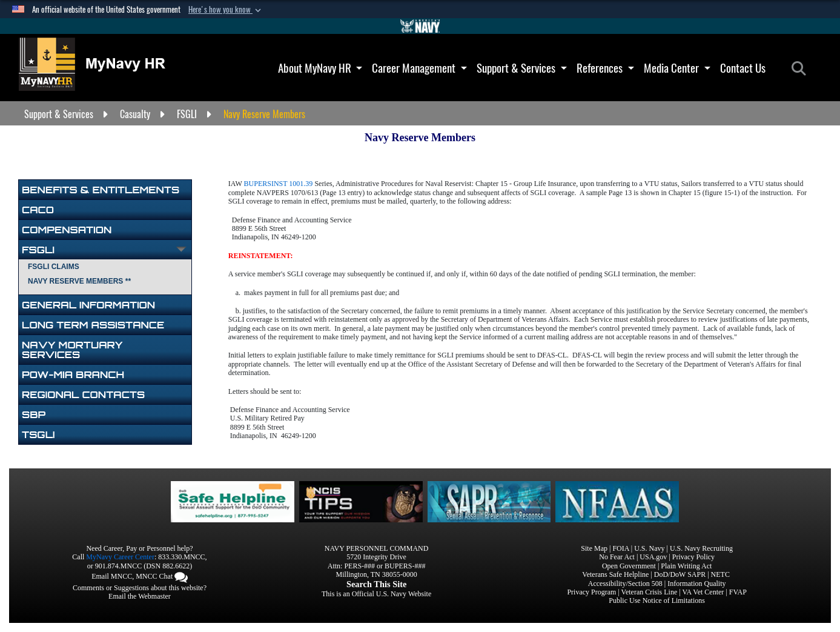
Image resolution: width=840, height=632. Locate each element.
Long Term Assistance (93, 325)
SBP (34, 414)
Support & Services (522, 68)
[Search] (802, 69)
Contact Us (743, 68)
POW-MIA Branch (73, 374)
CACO (38, 210)
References (605, 68)
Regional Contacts (83, 394)
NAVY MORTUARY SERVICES (72, 350)
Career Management (419, 68)
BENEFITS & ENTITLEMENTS (101, 190)
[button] (226, 10)
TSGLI (38, 434)
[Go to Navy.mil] (420, 26)
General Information (88, 305)
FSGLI (38, 250)
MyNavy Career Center (120, 557)
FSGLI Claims (54, 267)
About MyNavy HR (320, 68)
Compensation (67, 230)
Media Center (677, 68)
